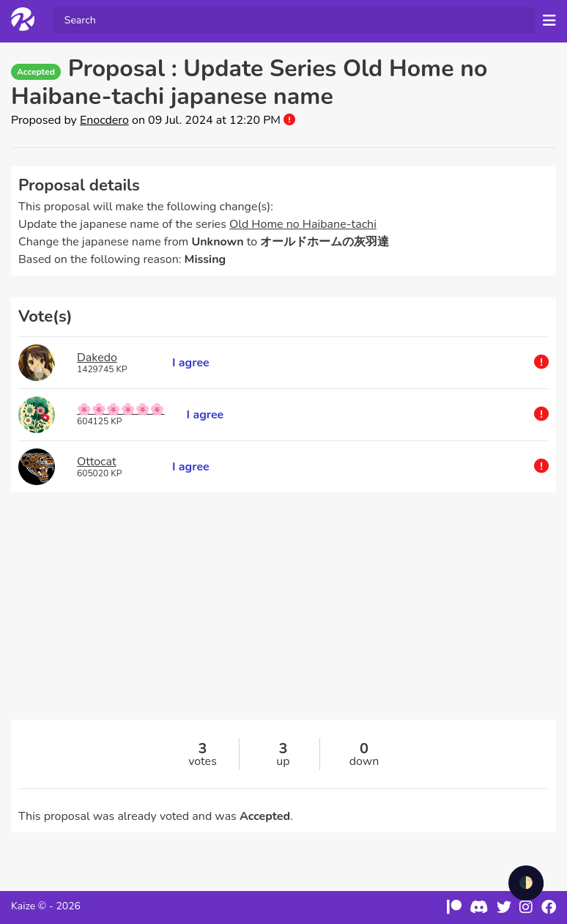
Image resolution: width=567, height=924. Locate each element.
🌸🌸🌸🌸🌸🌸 (121, 410)
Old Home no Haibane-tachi (303, 224)
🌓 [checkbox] (526, 883)
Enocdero (104, 120)
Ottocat (97, 462)
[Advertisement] (283, 617)
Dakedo (97, 358)
